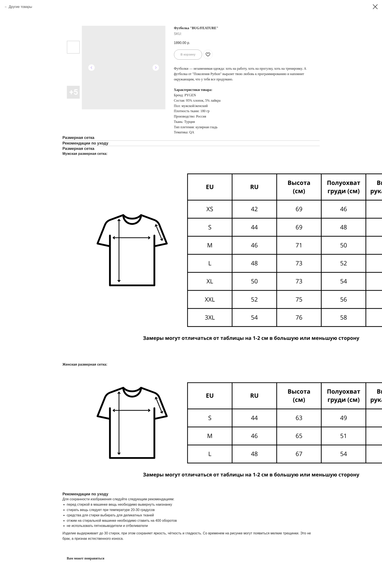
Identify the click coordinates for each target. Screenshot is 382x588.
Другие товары (20, 7)
